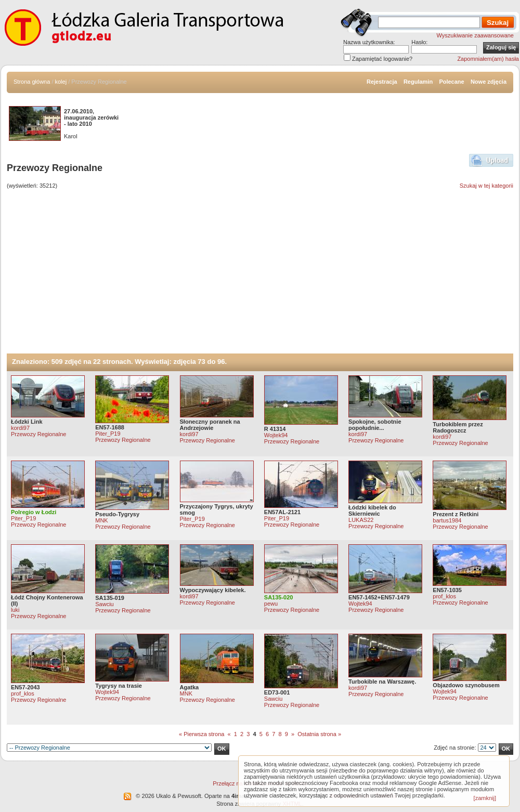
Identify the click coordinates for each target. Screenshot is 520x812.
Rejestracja (382, 82)
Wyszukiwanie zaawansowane (475, 35)
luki (15, 610)
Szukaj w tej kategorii (486, 186)
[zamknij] (485, 798)
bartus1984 (447, 520)
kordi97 (20, 428)
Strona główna (32, 82)
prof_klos (444, 596)
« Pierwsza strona (201, 734)
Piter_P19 (108, 434)
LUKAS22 (361, 520)
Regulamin (418, 82)
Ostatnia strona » (319, 734)
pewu (271, 604)
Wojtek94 (276, 435)
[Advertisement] (260, 276)
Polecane (451, 82)
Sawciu (104, 604)
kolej (61, 82)
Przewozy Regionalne (38, 434)
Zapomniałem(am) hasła (488, 59)
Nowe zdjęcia (489, 82)
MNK (101, 520)
